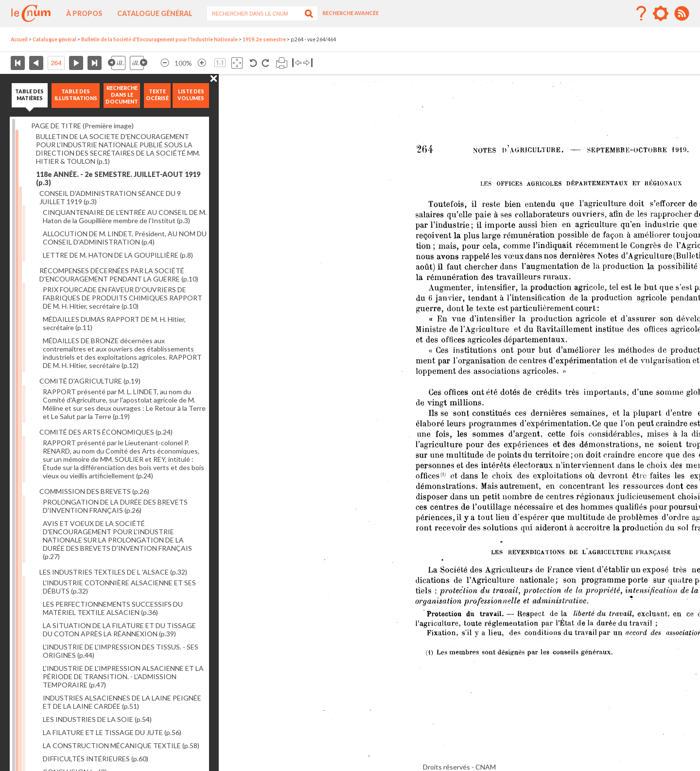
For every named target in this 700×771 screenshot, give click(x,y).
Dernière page (95, 63)
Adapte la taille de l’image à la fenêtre (237, 63)
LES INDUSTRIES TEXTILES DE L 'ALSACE (113, 572)
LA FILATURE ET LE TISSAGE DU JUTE (112, 732)
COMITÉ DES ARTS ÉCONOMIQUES (106, 432)
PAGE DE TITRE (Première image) (82, 126)
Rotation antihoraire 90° (254, 63)
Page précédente (36, 63)
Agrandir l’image (202, 63)
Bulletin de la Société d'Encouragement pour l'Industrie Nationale (159, 39)
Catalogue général (155, 13)
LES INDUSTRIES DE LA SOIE (97, 719)
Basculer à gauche (297, 63)
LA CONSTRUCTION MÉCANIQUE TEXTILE (121, 745)
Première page (18, 63)
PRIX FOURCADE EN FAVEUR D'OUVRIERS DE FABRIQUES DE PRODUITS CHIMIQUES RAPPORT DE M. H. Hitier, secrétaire (122, 298)
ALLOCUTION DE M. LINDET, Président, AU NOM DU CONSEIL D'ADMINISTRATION (125, 238)
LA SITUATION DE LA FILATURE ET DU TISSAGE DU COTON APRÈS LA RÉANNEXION (119, 630)
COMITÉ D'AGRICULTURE (90, 381)
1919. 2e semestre (264, 39)
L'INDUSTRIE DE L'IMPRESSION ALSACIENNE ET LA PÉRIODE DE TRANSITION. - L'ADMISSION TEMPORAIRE (123, 676)
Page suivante (76, 63)
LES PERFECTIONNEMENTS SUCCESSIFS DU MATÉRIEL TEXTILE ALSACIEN (113, 608)
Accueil (19, 39)
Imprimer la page (282, 63)
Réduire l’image (165, 63)
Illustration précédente (117, 63)
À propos (84, 13)
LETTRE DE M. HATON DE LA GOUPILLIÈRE (118, 255)
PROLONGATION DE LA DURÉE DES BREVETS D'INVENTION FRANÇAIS (115, 506)
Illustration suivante (139, 63)
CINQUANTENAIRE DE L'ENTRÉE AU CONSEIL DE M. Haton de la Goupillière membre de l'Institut (125, 216)
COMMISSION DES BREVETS (94, 491)
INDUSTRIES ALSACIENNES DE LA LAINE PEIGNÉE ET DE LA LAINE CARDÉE (122, 702)
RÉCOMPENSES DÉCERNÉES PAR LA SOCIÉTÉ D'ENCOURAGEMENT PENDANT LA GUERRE (119, 275)
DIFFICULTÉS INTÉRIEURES (96, 759)
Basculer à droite (308, 63)
